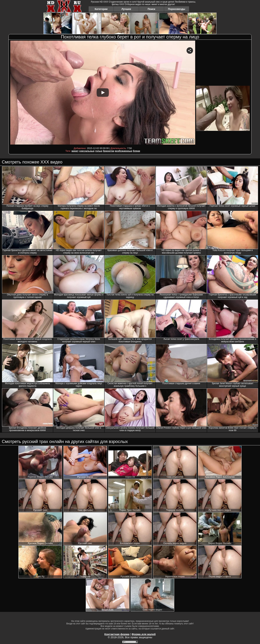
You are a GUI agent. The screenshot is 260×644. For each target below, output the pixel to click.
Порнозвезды (177, 9)
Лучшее (126, 9)
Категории (101, 9)
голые (99, 151)
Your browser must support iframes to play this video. (103, 93)
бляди (136, 151)
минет (75, 151)
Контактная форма (117, 634)
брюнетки (109, 151)
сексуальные (87, 151)
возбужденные (124, 151)
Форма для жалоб (144, 634)
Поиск (151, 9)
